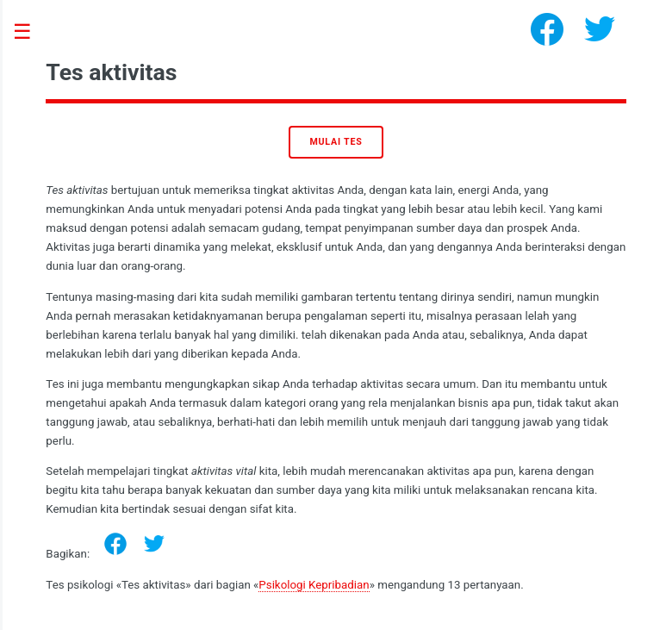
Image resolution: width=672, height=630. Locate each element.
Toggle (31, 32)
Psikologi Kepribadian (314, 585)
